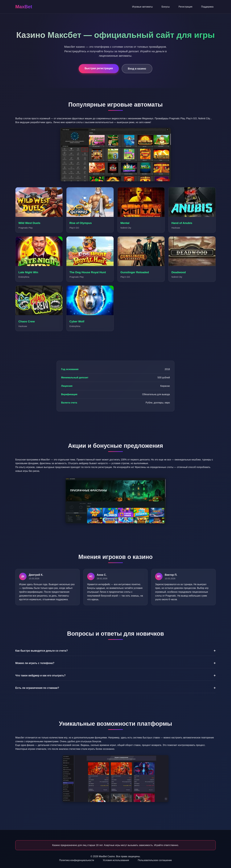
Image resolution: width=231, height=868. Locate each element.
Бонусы (166, 7)
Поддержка (207, 7)
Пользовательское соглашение (155, 860)
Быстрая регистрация (99, 68)
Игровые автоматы (142, 7)
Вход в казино (137, 69)
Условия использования (116, 860)
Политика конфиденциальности (77, 860)
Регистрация (185, 7)
